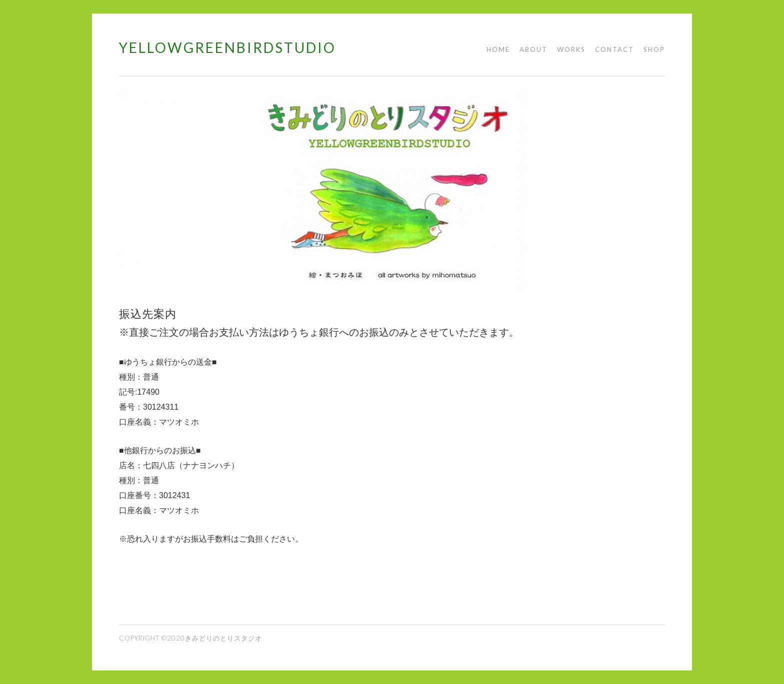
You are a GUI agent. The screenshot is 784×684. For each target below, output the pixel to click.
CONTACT (614, 49)
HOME (498, 49)
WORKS (571, 49)
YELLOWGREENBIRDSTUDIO (227, 47)
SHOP (654, 49)
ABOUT (533, 49)
